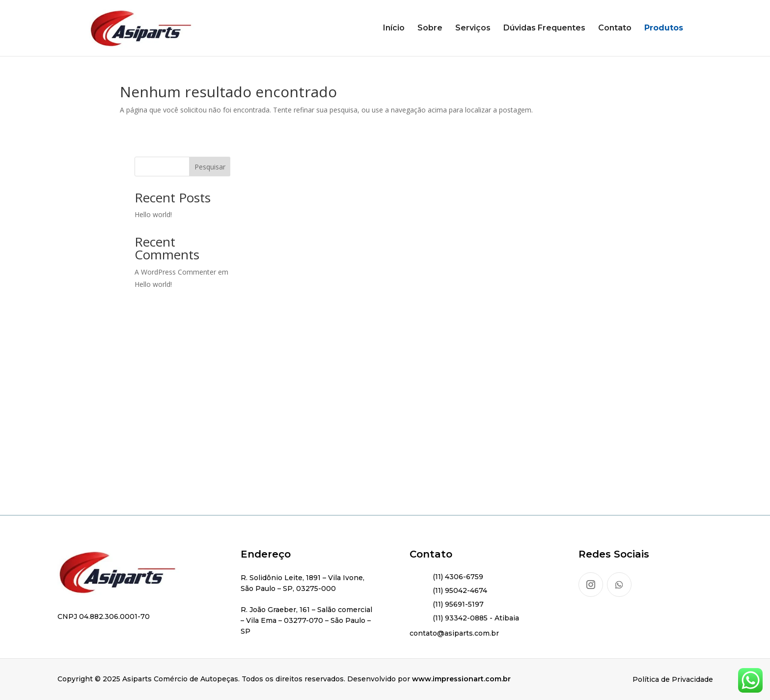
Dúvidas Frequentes (544, 28)
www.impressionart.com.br (461, 679)
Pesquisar (210, 167)
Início (394, 28)
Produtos (664, 28)
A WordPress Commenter (175, 272)
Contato (615, 28)
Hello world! (153, 214)
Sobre (430, 28)
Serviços (473, 28)
